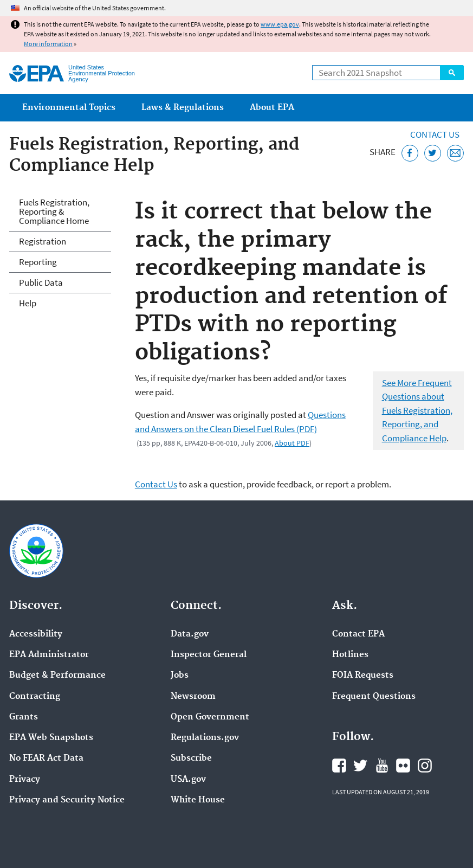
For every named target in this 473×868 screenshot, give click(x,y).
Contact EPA (358, 634)
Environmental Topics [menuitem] (69, 108)
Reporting (38, 262)
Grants (24, 717)
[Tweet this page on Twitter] (433, 153)
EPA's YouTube (382, 766)
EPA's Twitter (360, 766)
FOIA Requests (363, 676)
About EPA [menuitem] (272, 108)
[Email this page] (455, 153)
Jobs (180, 676)
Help (28, 303)
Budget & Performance (57, 676)
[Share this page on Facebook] (410, 153)
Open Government (210, 717)
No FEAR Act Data (46, 758)
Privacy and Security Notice (67, 800)
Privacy (25, 780)
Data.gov (190, 634)
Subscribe (191, 758)
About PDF (292, 443)
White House (198, 800)
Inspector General (209, 655)
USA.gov (188, 780)
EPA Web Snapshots (51, 738)
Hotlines (350, 655)
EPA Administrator (49, 655)
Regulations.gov (205, 738)
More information (48, 44)
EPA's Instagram (425, 766)
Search (452, 73)
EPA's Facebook (339, 766)
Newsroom (193, 697)
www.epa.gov (280, 24)
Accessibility (36, 634)
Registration (43, 241)
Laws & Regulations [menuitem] (183, 108)
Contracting (35, 697)
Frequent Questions (374, 697)
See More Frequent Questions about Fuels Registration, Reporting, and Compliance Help (417, 410)
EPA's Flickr (403, 766)
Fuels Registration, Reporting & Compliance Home (54, 211)
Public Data (41, 282)
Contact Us (435, 134)
